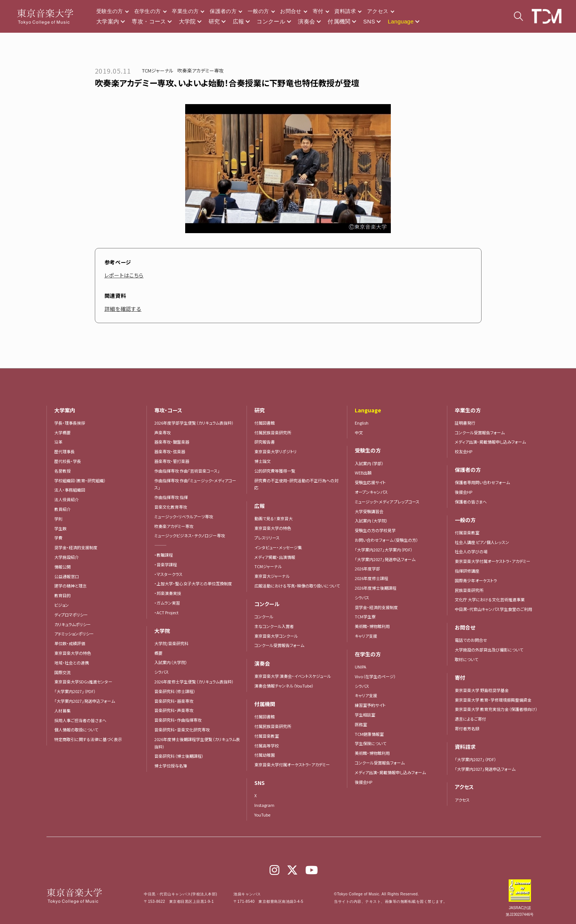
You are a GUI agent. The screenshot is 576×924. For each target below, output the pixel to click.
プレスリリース (267, 538)
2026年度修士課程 (371, 578)
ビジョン (62, 605)
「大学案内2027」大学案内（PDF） (384, 550)
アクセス (378, 11)
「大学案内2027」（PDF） (75, 691)
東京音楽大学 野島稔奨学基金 (482, 690)
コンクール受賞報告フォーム (279, 645)
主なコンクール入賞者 (274, 626)
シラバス (162, 672)
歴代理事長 (65, 451)
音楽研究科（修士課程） (175, 691)
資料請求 (345, 11)
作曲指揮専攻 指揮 (171, 497)
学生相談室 (365, 715)
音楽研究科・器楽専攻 (174, 701)
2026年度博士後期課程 (376, 588)
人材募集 (62, 711)
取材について (466, 659)
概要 (158, 653)
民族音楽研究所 (469, 590)
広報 (239, 21)
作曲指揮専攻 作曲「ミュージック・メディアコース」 (195, 484)
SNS (369, 21)
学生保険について (371, 743)
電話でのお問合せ (471, 640)
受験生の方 (110, 11)
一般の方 (258, 11)
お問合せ (291, 11)
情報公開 (62, 567)
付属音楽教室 (267, 736)
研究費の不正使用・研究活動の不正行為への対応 (296, 484)
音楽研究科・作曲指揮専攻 (178, 720)
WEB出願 (363, 473)
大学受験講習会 (369, 511)
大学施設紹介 (67, 557)
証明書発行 (465, 423)
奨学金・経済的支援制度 (76, 547)
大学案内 (108, 21)
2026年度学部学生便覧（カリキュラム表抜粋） (194, 423)
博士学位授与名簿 (171, 766)
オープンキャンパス (371, 492)
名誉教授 (62, 471)
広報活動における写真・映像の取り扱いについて (297, 586)
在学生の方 (148, 11)
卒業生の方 (185, 11)
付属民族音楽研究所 (273, 432)
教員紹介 (62, 509)
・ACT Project (166, 612)
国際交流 (62, 672)
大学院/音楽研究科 (171, 643)
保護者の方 (223, 11)
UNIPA (361, 667)
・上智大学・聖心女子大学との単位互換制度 (193, 583)
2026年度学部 (367, 569)
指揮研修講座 (467, 571)
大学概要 (62, 432)
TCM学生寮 (365, 616)
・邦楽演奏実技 (168, 593)
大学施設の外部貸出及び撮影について (489, 650)
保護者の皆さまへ (471, 502)
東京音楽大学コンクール (276, 636)
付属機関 (339, 21)
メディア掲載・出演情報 (275, 557)
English (362, 423)
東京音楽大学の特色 (73, 653)
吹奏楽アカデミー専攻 (201, 70)
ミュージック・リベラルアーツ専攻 (184, 516)
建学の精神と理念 (70, 586)
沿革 (58, 442)
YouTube (262, 815)
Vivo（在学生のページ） (375, 676)
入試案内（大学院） (171, 662)
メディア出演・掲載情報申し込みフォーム (390, 772)
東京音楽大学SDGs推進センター (83, 682)
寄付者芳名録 (467, 728)
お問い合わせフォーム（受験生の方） (387, 540)
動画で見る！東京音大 (273, 518)
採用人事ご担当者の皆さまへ (80, 720)
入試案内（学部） (369, 463)
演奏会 (306, 21)
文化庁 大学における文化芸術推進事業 (490, 599)
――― (160, 545)
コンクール (271, 21)
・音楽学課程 (166, 564)
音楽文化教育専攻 (171, 507)
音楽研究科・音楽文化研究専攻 (182, 730)
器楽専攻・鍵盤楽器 (174, 442)
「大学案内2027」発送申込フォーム (85, 701)
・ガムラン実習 (167, 603)
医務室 (361, 724)
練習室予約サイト (370, 705)
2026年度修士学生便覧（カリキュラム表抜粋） (194, 682)
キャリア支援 (366, 636)
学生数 (60, 528)
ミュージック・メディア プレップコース (387, 502)
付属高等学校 (267, 746)
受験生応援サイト (370, 482)
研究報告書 (265, 442)
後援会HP (363, 782)
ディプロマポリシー (71, 615)
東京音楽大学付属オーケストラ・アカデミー (292, 764)
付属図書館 (265, 423)
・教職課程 (164, 555)
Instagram (264, 805)
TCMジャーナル (158, 70)
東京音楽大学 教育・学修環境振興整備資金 (493, 700)
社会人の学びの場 (471, 551)
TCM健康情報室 (369, 734)
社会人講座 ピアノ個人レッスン (482, 542)
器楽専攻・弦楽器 (172, 451)
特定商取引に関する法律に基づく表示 (88, 739)
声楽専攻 (162, 432)
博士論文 (263, 461)
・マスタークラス (168, 574)
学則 (58, 519)
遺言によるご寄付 (470, 719)
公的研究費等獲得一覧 (275, 471)
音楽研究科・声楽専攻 (174, 710)
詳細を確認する (123, 309)
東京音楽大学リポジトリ (276, 451)
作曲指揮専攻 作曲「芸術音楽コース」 (187, 471)
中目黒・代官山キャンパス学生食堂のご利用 (493, 609)
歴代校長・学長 (68, 461)
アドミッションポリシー (74, 634)
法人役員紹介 (67, 499)
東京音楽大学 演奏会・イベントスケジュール (293, 676)
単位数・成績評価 (70, 643)
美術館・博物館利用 (372, 626)
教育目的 (62, 595)
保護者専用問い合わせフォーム (482, 482)
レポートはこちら (124, 275)
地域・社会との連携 (72, 663)
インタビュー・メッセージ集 (280, 547)
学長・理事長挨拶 (70, 423)
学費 (58, 538)
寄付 (318, 11)
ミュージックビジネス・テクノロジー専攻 (190, 535)
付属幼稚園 (265, 755)
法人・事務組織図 (70, 490)
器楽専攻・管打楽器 (174, 461)
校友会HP (464, 451)
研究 (214, 21)
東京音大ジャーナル (272, 576)
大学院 (187, 21)
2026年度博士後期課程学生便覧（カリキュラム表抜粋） (197, 743)
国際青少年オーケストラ (476, 580)
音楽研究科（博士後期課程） (179, 756)
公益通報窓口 (67, 576)
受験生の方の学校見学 (375, 530)
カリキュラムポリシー (73, 624)
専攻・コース (149, 21)
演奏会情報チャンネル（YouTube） (284, 686)
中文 (359, 432)
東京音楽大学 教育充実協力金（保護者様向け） (496, 709)
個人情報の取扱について (76, 730)
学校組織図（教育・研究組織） (80, 480)
